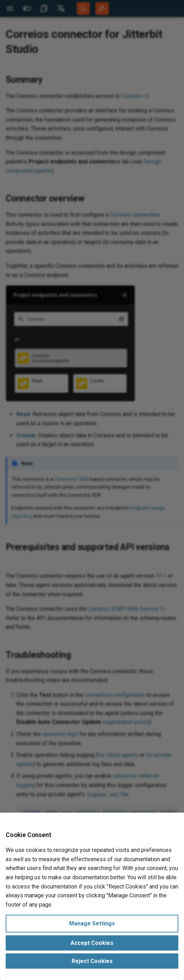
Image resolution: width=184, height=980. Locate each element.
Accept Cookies (92, 943)
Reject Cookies (92, 961)
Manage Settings (92, 923)
